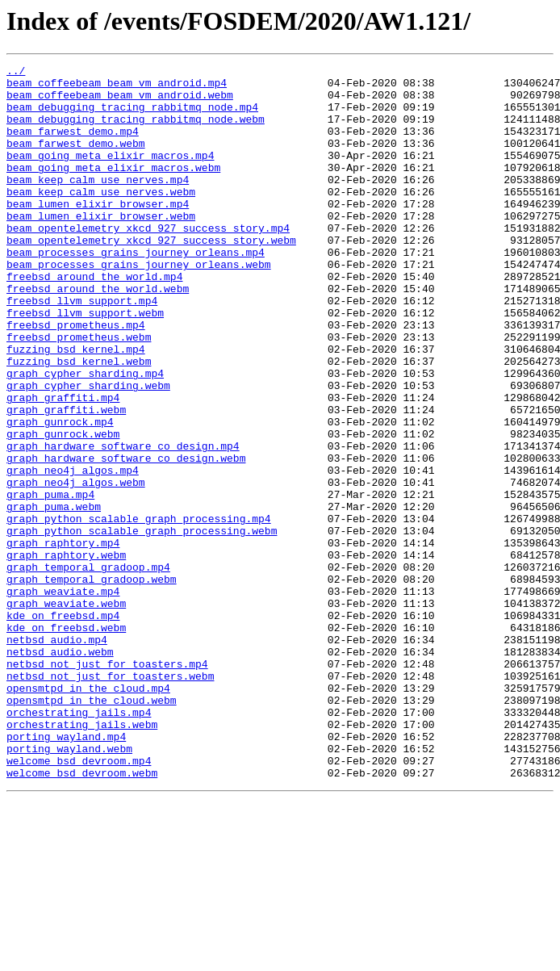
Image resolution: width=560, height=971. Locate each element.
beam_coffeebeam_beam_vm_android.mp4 (117, 87)
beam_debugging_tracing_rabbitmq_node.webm (136, 131)
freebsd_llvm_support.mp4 (82, 349)
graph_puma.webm (54, 596)
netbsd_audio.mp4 (57, 755)
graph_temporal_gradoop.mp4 (88, 668)
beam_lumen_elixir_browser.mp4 (98, 232)
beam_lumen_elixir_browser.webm (101, 247)
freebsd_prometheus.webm (79, 392)
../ (16, 73)
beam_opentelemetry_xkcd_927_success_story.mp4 (148, 262)
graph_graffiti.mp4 (63, 465)
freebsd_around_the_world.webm (98, 334)
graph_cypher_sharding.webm (88, 450)
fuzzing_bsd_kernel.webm (79, 421)
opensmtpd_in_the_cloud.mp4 (88, 814)
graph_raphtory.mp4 (63, 639)
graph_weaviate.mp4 (63, 697)
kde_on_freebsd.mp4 (63, 726)
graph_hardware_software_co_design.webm (126, 538)
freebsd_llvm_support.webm (85, 363)
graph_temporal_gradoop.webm (92, 683)
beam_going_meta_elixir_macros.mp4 (110, 174)
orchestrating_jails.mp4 (79, 843)
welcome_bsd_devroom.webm (82, 915)
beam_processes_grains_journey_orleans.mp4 (136, 291)
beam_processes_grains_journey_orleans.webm (139, 305)
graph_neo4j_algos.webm (76, 567)
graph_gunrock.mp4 (60, 494)
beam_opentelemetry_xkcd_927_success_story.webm (151, 276)
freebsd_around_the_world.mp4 (94, 320)
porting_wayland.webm (69, 886)
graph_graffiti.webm (66, 479)
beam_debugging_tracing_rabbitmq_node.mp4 (132, 116)
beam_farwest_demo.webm (76, 160)
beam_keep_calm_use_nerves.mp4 (98, 203)
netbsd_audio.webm (60, 770)
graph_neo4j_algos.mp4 (73, 552)
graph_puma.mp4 (50, 581)
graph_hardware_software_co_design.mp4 (123, 523)
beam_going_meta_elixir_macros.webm (113, 189)
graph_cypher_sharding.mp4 (85, 436)
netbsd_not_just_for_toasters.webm (110, 799)
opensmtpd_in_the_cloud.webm (92, 828)
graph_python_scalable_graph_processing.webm (142, 625)
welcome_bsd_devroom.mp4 (79, 901)
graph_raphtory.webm (66, 654)
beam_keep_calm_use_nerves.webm (101, 218)
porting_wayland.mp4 (66, 872)
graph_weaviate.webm (66, 712)
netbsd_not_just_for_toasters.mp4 (107, 785)
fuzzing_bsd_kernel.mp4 (76, 407)
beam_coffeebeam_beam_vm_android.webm (120, 102)
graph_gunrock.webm (63, 509)
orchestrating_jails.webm (82, 857)
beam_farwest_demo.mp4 (73, 145)
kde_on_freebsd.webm (66, 741)
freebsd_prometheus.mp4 (76, 378)
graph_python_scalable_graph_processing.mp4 (139, 610)
